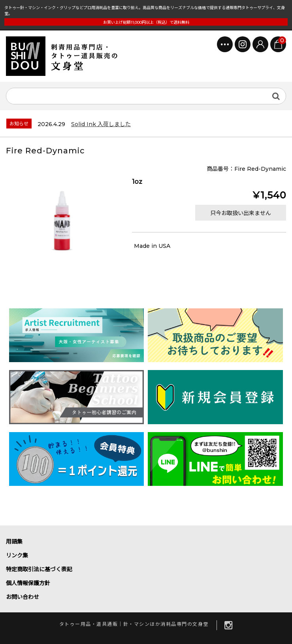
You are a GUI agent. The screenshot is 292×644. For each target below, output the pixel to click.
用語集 (14, 542)
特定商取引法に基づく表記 (39, 569)
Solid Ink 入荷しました (101, 124)
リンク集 (17, 555)
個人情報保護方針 (28, 583)
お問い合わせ (23, 597)
